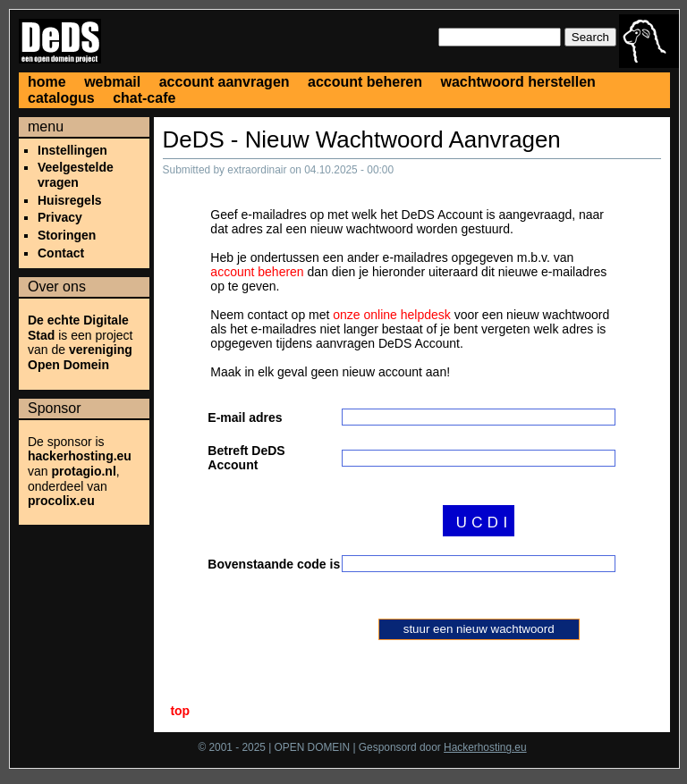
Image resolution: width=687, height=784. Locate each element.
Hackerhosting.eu (485, 749)
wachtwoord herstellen (517, 82)
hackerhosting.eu (80, 456)
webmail (112, 82)
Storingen (67, 235)
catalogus (61, 98)
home (47, 82)
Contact (61, 253)
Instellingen (72, 150)
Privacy (60, 217)
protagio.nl (83, 471)
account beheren (365, 82)
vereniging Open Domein (80, 357)
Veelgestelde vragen (76, 175)
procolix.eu (61, 501)
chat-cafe (144, 98)
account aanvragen (225, 82)
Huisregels (70, 200)
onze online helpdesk (392, 315)
